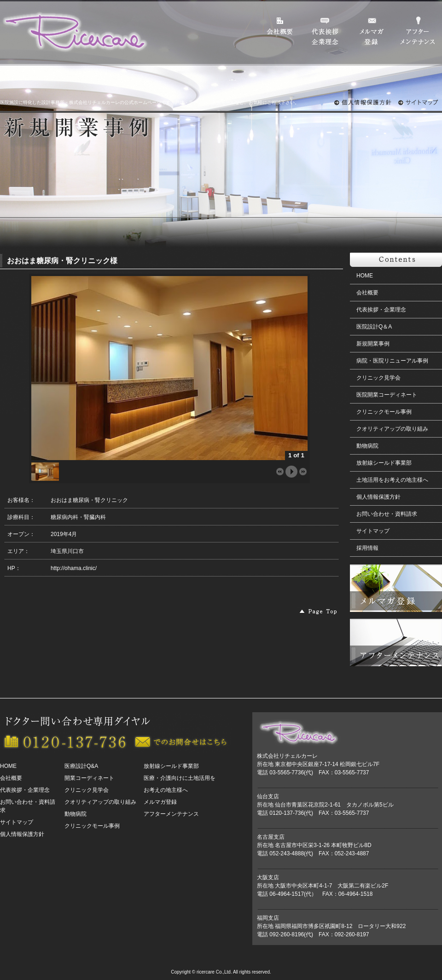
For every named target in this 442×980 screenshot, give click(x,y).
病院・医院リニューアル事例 (392, 361)
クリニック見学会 (378, 378)
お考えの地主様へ (166, 790)
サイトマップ (373, 531)
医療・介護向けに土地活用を (180, 778)
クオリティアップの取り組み (392, 429)
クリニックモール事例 (384, 412)
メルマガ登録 (160, 802)
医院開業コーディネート (387, 395)
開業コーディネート (89, 778)
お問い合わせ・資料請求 (387, 514)
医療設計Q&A (81, 766)
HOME (365, 276)
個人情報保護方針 (378, 497)
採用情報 (367, 548)
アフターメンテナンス (171, 814)
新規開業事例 (373, 344)
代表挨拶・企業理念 (381, 310)
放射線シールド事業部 (384, 463)
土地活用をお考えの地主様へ (392, 480)
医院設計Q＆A (374, 327)
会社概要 (367, 293)
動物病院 (367, 446)
